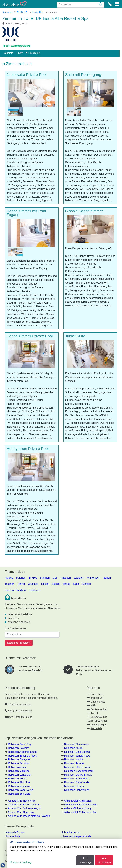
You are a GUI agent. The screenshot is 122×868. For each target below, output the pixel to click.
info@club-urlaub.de (19, 704)
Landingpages (99, 725)
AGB (93, 705)
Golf (55, 578)
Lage (76, 584)
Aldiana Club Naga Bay (21, 812)
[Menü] (117, 4)
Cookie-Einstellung (20, 862)
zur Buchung (33, 53)
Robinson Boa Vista (19, 794)
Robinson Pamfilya (19, 763)
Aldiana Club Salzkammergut (24, 808)
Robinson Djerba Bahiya (78, 775)
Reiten (45, 584)
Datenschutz (98, 702)
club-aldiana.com (71, 833)
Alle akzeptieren (104, 860)
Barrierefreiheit (99, 709)
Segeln (56, 584)
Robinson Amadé (74, 763)
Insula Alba (38, 12)
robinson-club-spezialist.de (76, 836)
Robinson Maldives (19, 771)
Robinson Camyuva (19, 759)
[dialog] (65, 853)
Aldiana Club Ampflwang (78, 808)
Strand (66, 584)
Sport (20, 53)
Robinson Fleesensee (76, 744)
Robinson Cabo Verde (77, 782)
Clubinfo (9, 53)
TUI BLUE (22, 12)
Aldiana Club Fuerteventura (23, 805)
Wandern (79, 578)
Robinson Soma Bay (20, 744)
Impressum (97, 698)
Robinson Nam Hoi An (20, 790)
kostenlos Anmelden (19, 643)
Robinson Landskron (20, 775)
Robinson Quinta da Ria (78, 767)
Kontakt (95, 713)
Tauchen (10, 584)
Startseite (7, 12)
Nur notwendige (85, 860)
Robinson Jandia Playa (77, 756)
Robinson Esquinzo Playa (22, 756)
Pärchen (21, 578)
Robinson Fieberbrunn (77, 790)
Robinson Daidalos (19, 748)
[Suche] (101, 5)
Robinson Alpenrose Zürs (22, 752)
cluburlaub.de (12, 836)
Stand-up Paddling (15, 590)
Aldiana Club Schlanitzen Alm (81, 812)
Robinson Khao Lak (19, 782)
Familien (45, 578)
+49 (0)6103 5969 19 (20, 711)
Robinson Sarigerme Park (79, 771)
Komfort (86, 584)
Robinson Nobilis (74, 759)
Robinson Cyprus (74, 786)
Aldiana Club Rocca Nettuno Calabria (29, 816)
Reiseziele (96, 728)
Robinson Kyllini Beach (77, 779)
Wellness (33, 584)
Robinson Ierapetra (19, 786)
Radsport (66, 578)
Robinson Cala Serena (77, 752)
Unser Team (97, 694)
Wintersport (94, 578)
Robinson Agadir (17, 767)
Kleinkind (34, 590)
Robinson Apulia (73, 748)
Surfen (107, 578)
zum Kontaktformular (20, 717)
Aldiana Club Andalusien (78, 801)
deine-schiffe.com (15, 833)
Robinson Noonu (17, 779)
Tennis (21, 584)
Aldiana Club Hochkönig (22, 801)
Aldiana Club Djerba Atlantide (81, 805)
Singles (33, 578)
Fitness (9, 578)
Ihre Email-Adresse (16, 628)
